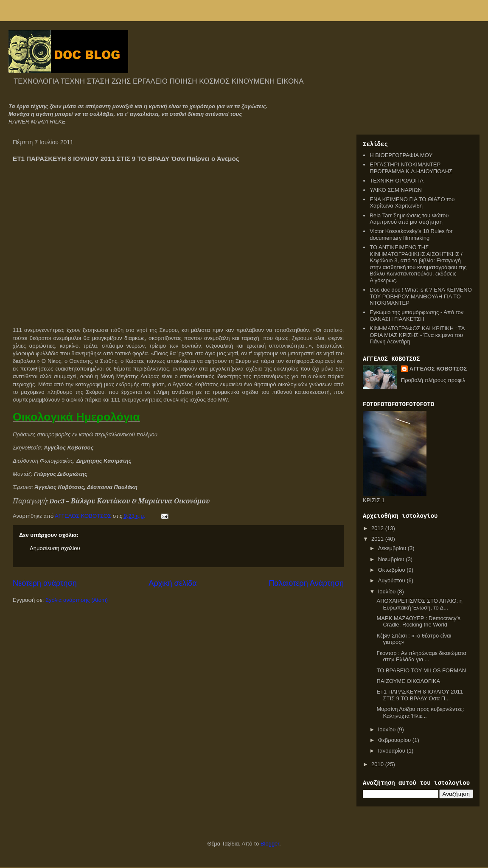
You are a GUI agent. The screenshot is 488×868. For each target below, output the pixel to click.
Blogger (270, 844)
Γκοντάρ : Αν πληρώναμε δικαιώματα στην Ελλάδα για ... (421, 656)
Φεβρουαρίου (395, 740)
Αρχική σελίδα (172, 583)
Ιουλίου (388, 591)
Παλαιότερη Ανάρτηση (306, 583)
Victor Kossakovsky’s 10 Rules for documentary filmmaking (411, 235)
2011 (378, 539)
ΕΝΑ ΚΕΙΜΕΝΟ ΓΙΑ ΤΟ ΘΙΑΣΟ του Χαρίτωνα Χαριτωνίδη (412, 203)
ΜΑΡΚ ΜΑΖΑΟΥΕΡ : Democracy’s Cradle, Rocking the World (418, 622)
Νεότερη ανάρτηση (45, 583)
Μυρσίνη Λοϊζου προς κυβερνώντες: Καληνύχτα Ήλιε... (420, 712)
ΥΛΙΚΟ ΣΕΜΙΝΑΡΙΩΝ (396, 190)
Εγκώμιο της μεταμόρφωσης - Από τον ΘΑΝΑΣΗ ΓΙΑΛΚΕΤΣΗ (416, 316)
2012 (378, 528)
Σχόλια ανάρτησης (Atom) (77, 600)
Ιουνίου (388, 729)
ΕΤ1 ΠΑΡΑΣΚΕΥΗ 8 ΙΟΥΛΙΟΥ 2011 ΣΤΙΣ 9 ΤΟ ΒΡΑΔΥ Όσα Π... (420, 695)
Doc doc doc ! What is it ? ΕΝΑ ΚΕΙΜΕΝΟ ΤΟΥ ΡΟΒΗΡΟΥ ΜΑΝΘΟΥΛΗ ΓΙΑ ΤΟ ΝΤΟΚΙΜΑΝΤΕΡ (421, 296)
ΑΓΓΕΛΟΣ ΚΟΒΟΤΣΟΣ (438, 369)
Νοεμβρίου (392, 559)
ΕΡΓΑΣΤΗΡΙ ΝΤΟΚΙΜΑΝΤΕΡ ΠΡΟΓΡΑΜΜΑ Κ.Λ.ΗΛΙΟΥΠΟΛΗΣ (411, 168)
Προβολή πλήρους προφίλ (433, 380)
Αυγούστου (393, 580)
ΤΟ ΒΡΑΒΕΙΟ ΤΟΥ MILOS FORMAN (421, 670)
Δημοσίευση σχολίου (55, 548)
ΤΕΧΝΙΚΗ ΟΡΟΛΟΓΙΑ (397, 181)
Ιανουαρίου (393, 751)
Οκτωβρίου (392, 570)
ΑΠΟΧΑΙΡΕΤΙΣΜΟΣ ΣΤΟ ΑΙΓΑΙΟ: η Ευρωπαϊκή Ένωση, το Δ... (419, 604)
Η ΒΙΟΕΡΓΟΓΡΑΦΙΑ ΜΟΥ (401, 155)
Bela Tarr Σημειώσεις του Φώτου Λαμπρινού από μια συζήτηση (409, 219)
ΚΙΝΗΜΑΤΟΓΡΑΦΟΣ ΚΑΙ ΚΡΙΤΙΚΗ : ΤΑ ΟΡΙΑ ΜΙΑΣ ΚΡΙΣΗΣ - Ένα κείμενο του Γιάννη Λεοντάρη (417, 335)
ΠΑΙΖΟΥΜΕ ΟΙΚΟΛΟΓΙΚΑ (408, 681)
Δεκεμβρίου (393, 548)
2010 (378, 764)
